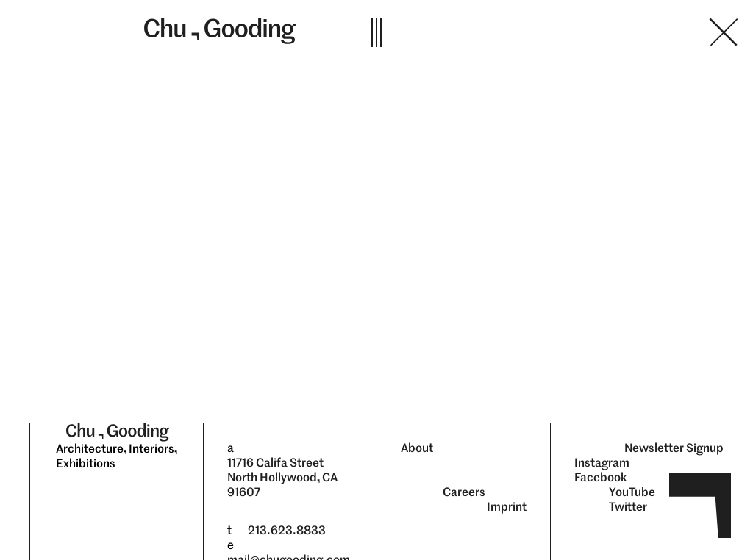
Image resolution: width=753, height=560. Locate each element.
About (417, 448)
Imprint (507, 507)
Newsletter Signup (674, 448)
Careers (464, 492)
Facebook (601, 477)
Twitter (628, 507)
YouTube (632, 492)
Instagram (602, 463)
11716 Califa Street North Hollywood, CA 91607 (282, 477)
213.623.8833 (287, 530)
